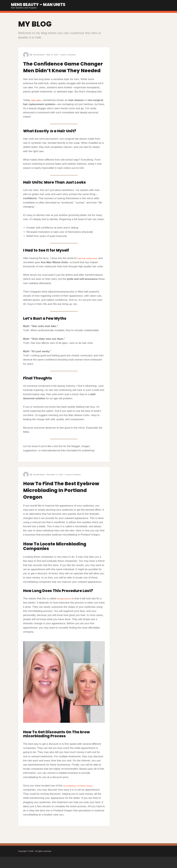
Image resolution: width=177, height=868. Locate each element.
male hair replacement (90, 265)
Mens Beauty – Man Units (45, 4)
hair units (37, 107)
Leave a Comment (75, 55)
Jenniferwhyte (40, 55)
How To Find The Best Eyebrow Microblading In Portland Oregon (62, 497)
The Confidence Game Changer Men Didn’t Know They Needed (58, 70)
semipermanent (66, 605)
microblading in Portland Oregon (82, 792)
